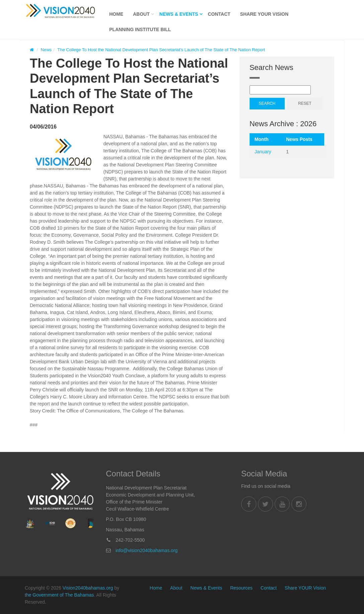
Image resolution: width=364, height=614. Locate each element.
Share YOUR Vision (264, 14)
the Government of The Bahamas (59, 595)
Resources (241, 588)
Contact (219, 14)
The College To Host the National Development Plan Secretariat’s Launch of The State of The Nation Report (161, 50)
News (46, 50)
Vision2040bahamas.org (88, 588)
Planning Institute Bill (140, 29)
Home (116, 14)
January (263, 152)
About (142, 14)
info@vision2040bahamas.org (146, 550)
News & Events (179, 14)
